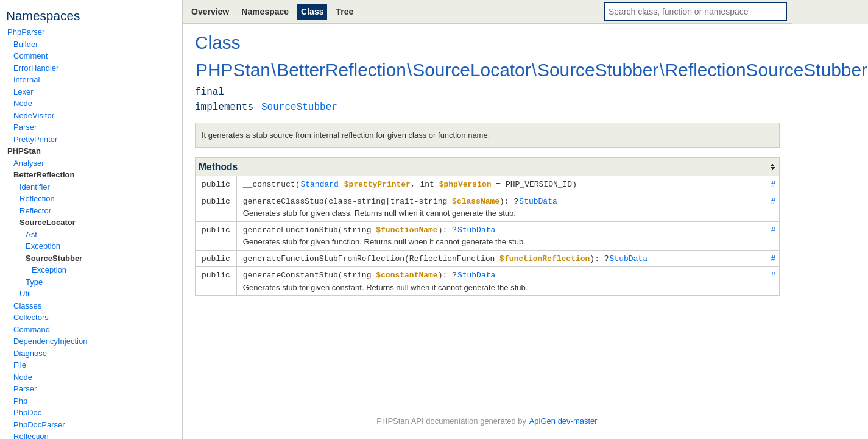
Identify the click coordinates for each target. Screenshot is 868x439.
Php (20, 401)
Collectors (31, 317)
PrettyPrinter (35, 139)
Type (34, 282)
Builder (26, 44)
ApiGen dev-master (563, 421)
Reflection (37, 198)
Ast (31, 234)
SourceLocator (48, 222)
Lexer (23, 92)
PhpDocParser (39, 425)
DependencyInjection (50, 341)
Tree (344, 12)
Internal (26, 80)
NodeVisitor (34, 116)
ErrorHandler (36, 68)
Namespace (265, 12)
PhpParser (26, 32)
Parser (25, 127)
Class (312, 12)
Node (23, 103)
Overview (210, 12)
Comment (30, 56)
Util (25, 294)
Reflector (35, 211)
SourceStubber (54, 258)
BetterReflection (44, 175)
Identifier (35, 187)
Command (32, 330)
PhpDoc (27, 412)
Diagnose (30, 353)
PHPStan (24, 151)
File (20, 365)
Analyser (29, 163)
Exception (43, 246)
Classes (27, 306)
